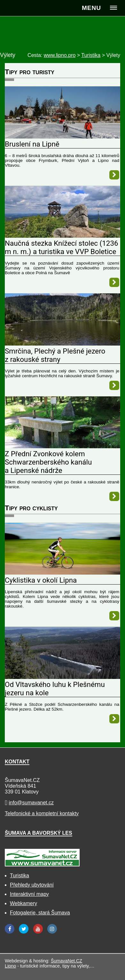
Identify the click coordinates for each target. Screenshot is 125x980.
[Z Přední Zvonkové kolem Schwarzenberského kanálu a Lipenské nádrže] (62, 446)
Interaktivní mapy (29, 894)
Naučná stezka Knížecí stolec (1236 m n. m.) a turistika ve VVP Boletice (62, 247)
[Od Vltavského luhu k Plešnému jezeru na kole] (62, 677)
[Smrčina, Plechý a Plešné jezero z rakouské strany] (62, 344)
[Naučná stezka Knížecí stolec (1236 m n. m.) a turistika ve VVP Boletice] (62, 236)
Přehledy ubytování (32, 885)
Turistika (20, 876)
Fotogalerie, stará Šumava (40, 913)
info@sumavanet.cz (31, 803)
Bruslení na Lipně (32, 144)
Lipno (10, 966)
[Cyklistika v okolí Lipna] (62, 573)
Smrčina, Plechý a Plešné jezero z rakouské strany (55, 355)
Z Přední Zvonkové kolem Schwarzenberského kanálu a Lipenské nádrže (48, 462)
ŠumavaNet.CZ (66, 961)
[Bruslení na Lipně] (62, 137)
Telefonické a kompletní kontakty (42, 813)
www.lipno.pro (60, 55)
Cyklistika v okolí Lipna (41, 580)
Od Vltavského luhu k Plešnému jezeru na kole (55, 689)
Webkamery (23, 903)
